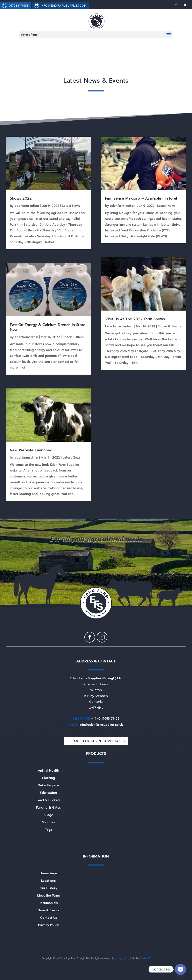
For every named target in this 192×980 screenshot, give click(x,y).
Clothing (48, 778)
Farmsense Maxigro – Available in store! (141, 198)
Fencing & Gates (48, 808)
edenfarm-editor (27, 206)
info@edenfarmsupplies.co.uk (101, 725)
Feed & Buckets (48, 800)
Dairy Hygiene (48, 785)
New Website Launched (31, 450)
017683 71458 (19, 6)
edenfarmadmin (26, 337)
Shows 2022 (21, 198)
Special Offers (73, 337)
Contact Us (48, 918)
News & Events (48, 910)
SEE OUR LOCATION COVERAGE (94, 741)
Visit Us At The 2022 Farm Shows (135, 319)
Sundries (48, 822)
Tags (48, 830)
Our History (48, 888)
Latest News (71, 206)
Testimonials (48, 903)
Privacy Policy (48, 925)
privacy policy (121, 958)
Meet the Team (48, 896)
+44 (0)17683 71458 (105, 719)
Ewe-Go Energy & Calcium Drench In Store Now (48, 327)
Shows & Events (169, 326)
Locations (48, 881)
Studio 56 (145, 958)
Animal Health (48, 771)
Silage (48, 815)
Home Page (48, 873)
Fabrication (48, 793)
